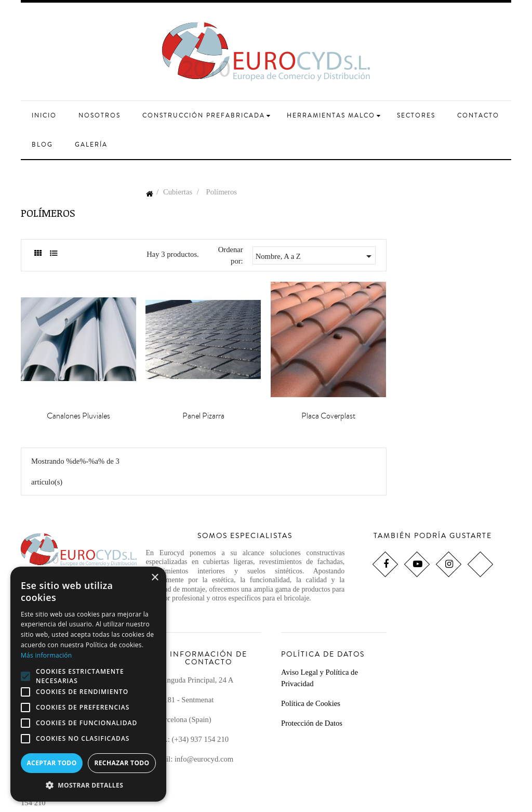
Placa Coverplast (328, 416)
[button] (88, 785)
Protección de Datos (312, 723)
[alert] (88, 684)
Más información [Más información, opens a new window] (46, 655)
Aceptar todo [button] (51, 763)
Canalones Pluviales (78, 416)
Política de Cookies (311, 703)
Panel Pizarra (203, 416)
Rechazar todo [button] (122, 763)
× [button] (155, 578)
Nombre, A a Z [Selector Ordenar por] (315, 256)
